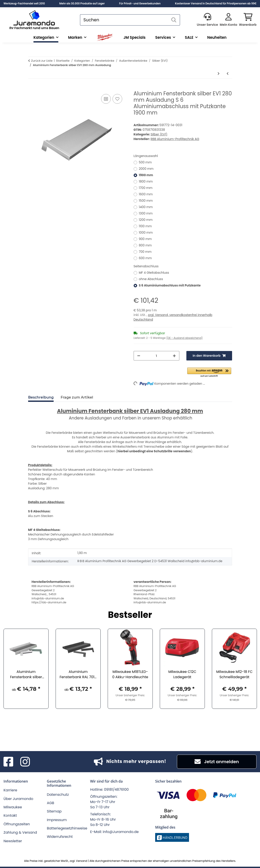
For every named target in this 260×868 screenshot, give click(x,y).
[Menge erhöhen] (174, 356)
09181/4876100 (116, 790)
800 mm (145, 245)
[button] (207, 20)
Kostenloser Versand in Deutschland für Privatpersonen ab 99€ (216, 4)
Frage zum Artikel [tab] (77, 397)
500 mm (145, 162)
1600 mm (146, 194)
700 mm (145, 252)
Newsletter (13, 841)
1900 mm (146, 175)
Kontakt (10, 815)
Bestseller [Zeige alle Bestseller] (130, 615)
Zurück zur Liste (42, 61)
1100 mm (145, 226)
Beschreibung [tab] (41, 397)
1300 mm (146, 213)
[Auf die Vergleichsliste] (106, 99)
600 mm (145, 258)
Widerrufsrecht (60, 837)
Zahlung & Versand (20, 832)
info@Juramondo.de (121, 832)
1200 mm (146, 220)
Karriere (10, 790)
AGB (50, 803)
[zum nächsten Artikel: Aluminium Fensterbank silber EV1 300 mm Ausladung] (219, 74)
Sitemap (54, 811)
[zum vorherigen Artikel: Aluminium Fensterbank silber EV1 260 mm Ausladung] (228, 74)
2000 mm (146, 169)
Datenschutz (58, 795)
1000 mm (146, 233)
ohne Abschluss (151, 279)
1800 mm (146, 181)
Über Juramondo (18, 799)
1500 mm (146, 201)
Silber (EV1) (159, 134)
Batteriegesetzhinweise (67, 828)
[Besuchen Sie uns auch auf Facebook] (8, 762)
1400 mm (146, 207)
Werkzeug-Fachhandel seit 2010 (24, 4)
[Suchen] (124, 20)
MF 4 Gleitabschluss (154, 273)
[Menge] (156, 356)
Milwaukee (13, 807)
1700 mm (146, 188)
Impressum (57, 820)
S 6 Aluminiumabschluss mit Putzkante (170, 285)
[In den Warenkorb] (32, 88)
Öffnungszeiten (17, 824)
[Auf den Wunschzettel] (117, 99)
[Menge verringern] (139, 356)
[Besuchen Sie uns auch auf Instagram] (25, 762)
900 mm (145, 239)
